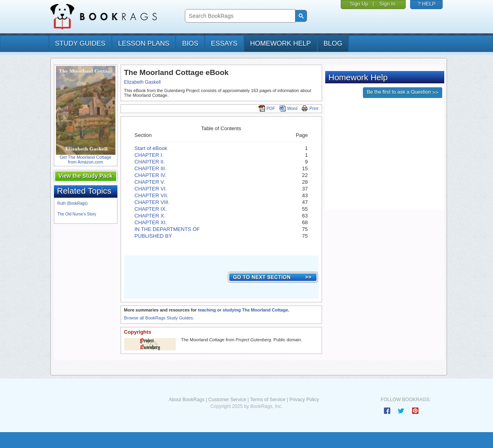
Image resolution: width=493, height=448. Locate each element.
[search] (239, 16)
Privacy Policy (304, 400)
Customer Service (227, 400)
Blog (333, 43)
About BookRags (186, 400)
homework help (281, 43)
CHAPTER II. (150, 162)
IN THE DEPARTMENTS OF (167, 229)
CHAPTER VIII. (152, 202)
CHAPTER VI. (151, 189)
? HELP (427, 4)
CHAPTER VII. (151, 195)
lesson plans (144, 43)
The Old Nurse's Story (77, 214)
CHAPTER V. (150, 182)
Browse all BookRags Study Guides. (159, 318)
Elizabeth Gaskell (143, 82)
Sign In (387, 4)
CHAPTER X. (150, 216)
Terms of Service (268, 400)
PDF (267, 108)
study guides (80, 43)
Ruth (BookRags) (73, 203)
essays (224, 43)
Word (288, 108)
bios (190, 43)
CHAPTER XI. (151, 222)
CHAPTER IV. (150, 175)
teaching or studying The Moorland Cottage (243, 310)
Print (310, 108)
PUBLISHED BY (153, 236)
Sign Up (359, 4)
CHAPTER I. (149, 155)
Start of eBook (151, 148)
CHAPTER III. (150, 168)
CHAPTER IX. (151, 209)
